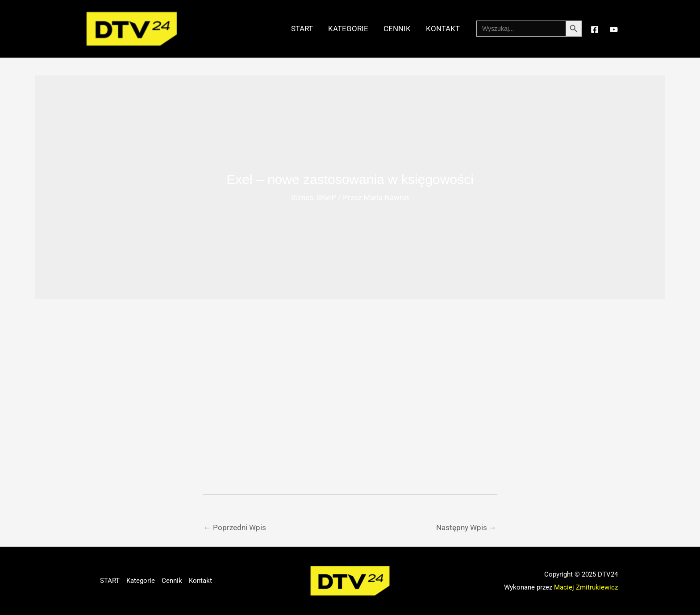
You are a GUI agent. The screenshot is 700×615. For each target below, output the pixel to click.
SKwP (326, 197)
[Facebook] (595, 29)
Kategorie (348, 29)
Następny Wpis (466, 527)
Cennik (397, 29)
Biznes (302, 197)
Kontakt (443, 29)
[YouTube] (614, 29)
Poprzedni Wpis (235, 527)
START (302, 29)
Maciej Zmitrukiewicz (586, 587)
